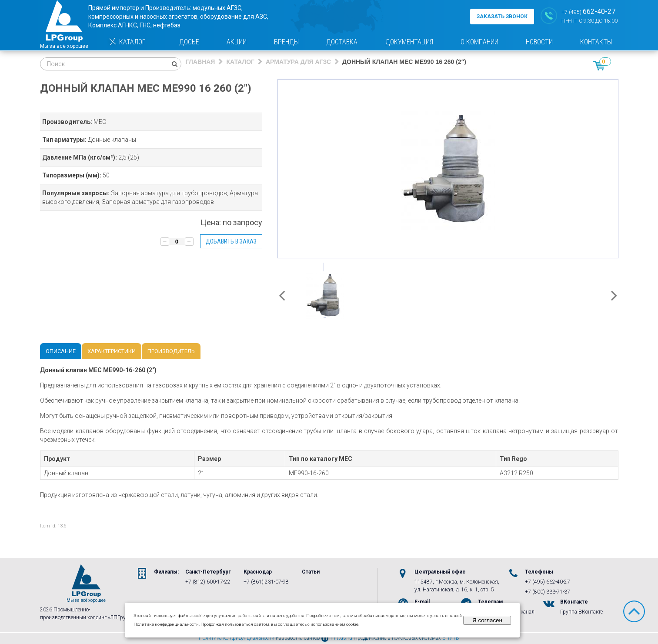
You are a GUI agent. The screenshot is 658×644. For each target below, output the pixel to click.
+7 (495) (588, 12)
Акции (237, 42)
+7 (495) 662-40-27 (548, 582)
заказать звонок (502, 17)
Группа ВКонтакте (581, 612)
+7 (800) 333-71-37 (548, 592)
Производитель (171, 351)
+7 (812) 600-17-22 (208, 582)
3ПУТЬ (451, 638)
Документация (409, 42)
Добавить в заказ (231, 241)
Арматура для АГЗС (298, 62)
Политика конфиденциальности (237, 638)
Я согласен (487, 620)
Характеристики (112, 351)
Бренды (286, 42)
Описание (61, 351)
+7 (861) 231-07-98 (266, 582)
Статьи (311, 572)
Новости (539, 42)
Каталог (127, 42)
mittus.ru (337, 638)
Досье (189, 42)
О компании (479, 42)
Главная (200, 62)
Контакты (596, 42)
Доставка (342, 42)
